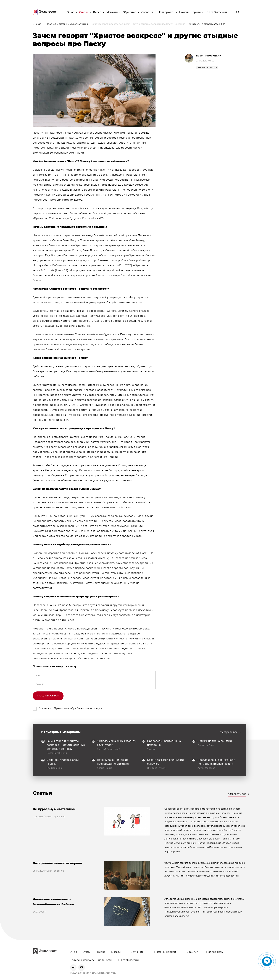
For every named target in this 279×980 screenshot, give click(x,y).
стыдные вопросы (207, 68)
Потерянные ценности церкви (57, 863)
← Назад (37, 24)
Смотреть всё (229, 732)
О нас (70, 12)
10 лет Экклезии (216, 12)
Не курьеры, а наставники (54, 809)
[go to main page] (45, 12)
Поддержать (166, 12)
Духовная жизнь (79, 24)
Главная (52, 24)
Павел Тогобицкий (209, 56)
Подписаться (48, 696)
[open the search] (238, 12)
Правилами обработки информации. (78, 709)
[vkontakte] (73, 968)
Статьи (84, 12)
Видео (97, 12)
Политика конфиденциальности (91, 960)
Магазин (112, 12)
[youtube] (81, 968)
